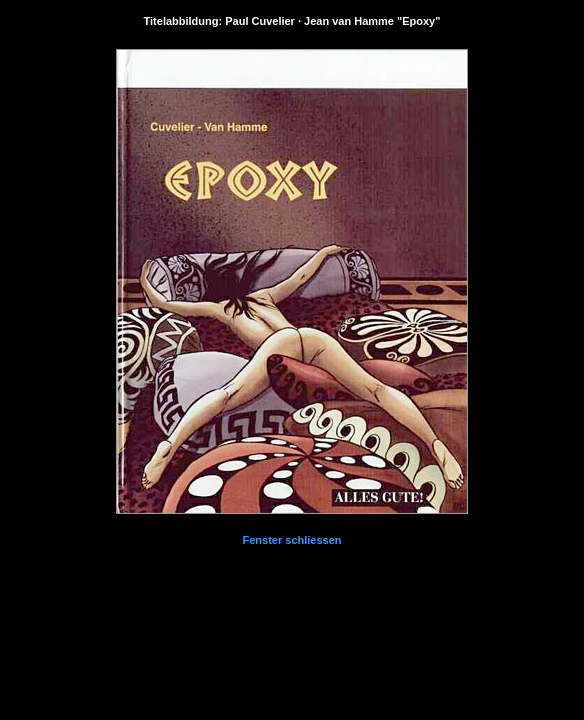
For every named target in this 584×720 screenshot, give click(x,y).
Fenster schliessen (291, 540)
